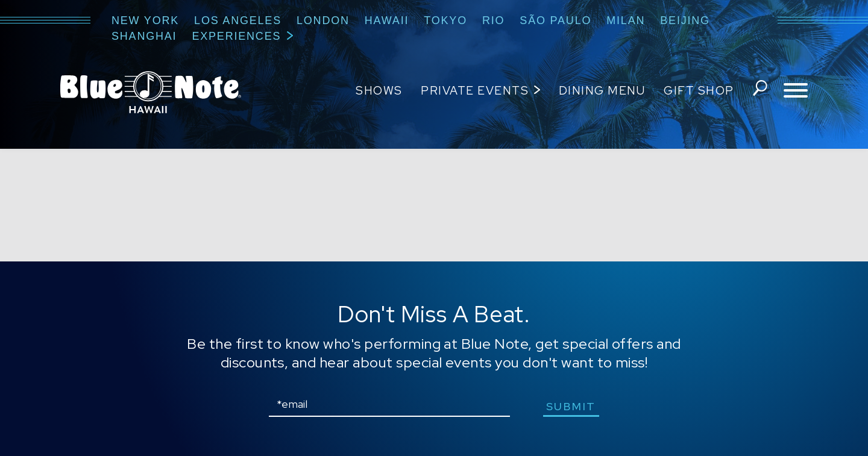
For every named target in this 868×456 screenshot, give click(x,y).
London (323, 20)
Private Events (473, 91)
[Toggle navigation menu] (796, 91)
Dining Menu (601, 91)
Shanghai (144, 36)
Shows (378, 91)
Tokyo (445, 20)
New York (145, 20)
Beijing (685, 20)
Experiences (236, 36)
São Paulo (555, 20)
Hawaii (387, 20)
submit (572, 406)
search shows (759, 91)
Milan (626, 20)
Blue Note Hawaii (151, 92)
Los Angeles (238, 20)
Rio (493, 20)
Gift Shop (698, 91)
